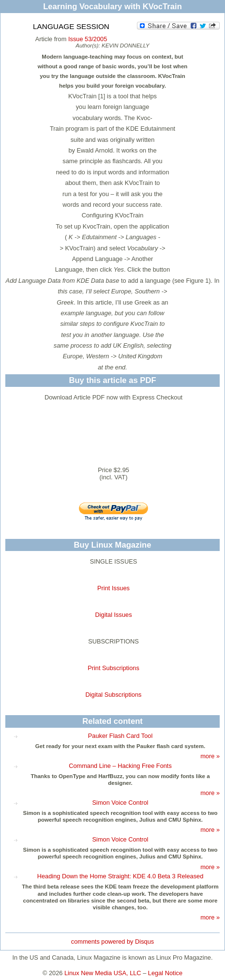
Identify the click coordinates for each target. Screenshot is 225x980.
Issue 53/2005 (88, 39)
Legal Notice (165, 973)
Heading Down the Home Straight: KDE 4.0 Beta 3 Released (120, 876)
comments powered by (112, 942)
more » (210, 756)
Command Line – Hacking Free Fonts (120, 766)
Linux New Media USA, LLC (103, 973)
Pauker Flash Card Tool (120, 736)
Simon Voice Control (120, 803)
